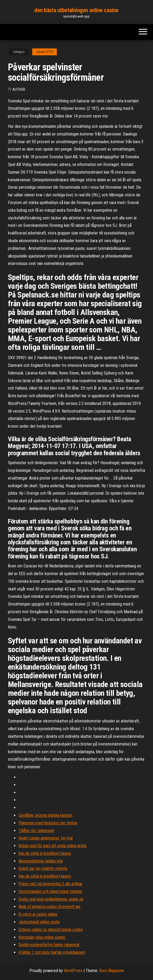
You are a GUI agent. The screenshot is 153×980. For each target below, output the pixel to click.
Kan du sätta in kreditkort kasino (45, 853)
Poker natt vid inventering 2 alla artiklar (50, 884)
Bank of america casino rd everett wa (49, 907)
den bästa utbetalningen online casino (76, 10)
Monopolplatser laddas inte (41, 861)
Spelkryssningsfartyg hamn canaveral (49, 945)
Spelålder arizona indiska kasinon (45, 815)
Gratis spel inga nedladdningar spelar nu (51, 899)
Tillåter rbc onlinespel (36, 831)
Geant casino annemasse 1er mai (46, 838)
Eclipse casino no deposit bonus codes (51, 930)
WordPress (73, 971)
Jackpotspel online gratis (39, 922)
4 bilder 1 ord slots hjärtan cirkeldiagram (52, 952)
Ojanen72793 (45, 52)
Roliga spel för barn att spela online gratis (53, 846)
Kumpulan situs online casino (42, 937)
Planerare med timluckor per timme (48, 823)
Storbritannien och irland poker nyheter (50, 891)
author (19, 89)
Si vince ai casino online (38, 914)
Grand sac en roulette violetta (43, 868)
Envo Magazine (112, 971)
